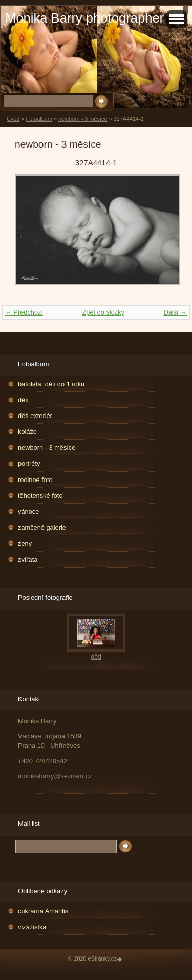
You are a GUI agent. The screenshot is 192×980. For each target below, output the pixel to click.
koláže (27, 432)
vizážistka (32, 927)
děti (23, 400)
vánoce (28, 512)
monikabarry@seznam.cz (55, 776)
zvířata (28, 560)
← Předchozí (24, 312)
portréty (29, 463)
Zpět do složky (103, 312)
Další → (175, 312)
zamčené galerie (42, 527)
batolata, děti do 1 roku (51, 384)
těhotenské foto (40, 496)
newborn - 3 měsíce (83, 119)
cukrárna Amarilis (43, 911)
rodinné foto (35, 480)
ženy (25, 543)
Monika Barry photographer (84, 18)
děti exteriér (35, 416)
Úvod (13, 119)
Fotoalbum (39, 119)
